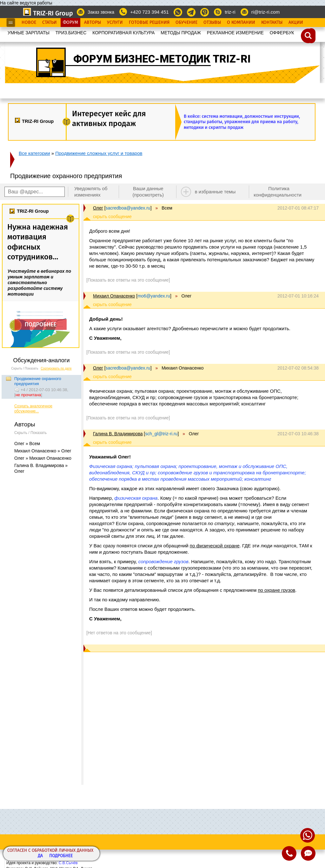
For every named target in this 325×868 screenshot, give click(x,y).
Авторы (93, 23)
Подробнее (61, 856)
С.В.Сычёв (68, 863)
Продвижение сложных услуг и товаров (99, 153)
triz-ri (230, 12)
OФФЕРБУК (282, 33)
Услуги (115, 23)
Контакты (272, 23)
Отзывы (212, 23)
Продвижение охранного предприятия (38, 381)
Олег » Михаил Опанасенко (43, 458)
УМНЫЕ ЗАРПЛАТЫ (29, 33)
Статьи (50, 23)
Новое (29, 23)
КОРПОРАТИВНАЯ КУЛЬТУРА (123, 33)
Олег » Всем (27, 444)
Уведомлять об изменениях (91, 192)
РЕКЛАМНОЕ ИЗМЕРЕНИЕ (235, 33)
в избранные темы (215, 192)
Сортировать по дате (56, 368)
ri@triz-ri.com (265, 12)
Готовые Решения (149, 23)
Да (40, 856)
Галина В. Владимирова (118, 434)
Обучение (186, 23)
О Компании (241, 23)
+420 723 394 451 (149, 12)
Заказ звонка (101, 12)
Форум (70, 23)
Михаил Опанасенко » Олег (43, 451)
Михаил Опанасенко (114, 296)
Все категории (34, 153)
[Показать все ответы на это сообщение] (128, 280)
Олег (98, 208)
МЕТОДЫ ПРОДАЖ (181, 33)
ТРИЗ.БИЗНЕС (71, 33)
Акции (296, 23)
